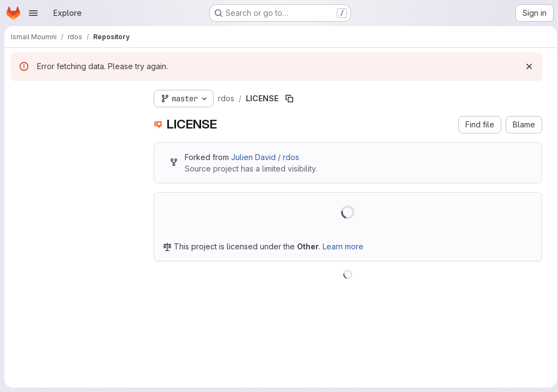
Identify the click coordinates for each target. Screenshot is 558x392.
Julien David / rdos (265, 157)
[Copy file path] (289, 99)
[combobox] (74, 118)
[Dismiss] (526, 66)
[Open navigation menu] (33, 13)
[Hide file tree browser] (20, 96)
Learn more (343, 246)
